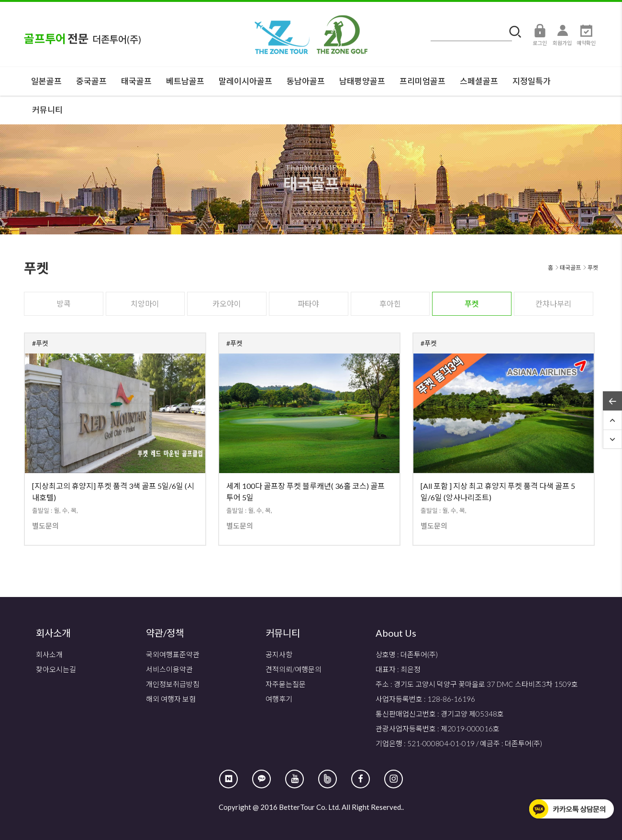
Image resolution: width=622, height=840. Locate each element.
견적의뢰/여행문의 (294, 669)
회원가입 (562, 34)
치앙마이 (145, 304)
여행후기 (279, 699)
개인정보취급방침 (173, 684)
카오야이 (227, 304)
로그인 (540, 34)
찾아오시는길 (56, 669)
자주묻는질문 (286, 684)
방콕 (64, 304)
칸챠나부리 (553, 304)
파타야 (308, 304)
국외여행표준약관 (173, 654)
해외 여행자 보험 (171, 699)
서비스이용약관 (169, 669)
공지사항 (279, 654)
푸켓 (472, 304)
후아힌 (390, 304)
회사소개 (49, 654)
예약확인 (586, 34)
